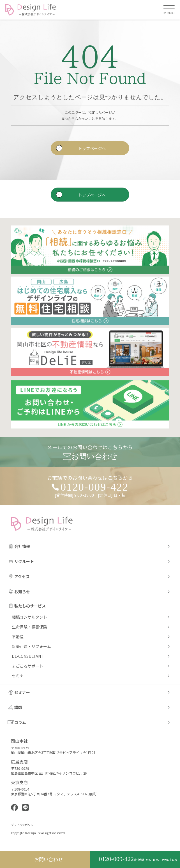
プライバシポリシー (24, 825)
